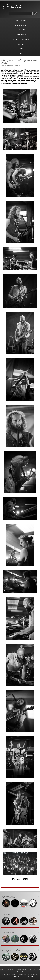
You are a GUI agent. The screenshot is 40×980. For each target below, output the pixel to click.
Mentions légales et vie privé (30, 969)
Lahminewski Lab (24, 977)
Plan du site (4, 969)
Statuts (18, 969)
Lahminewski (9, 66)
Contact (12, 969)
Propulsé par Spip (24, 974)
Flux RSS (20, 972)
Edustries (9, 977)
